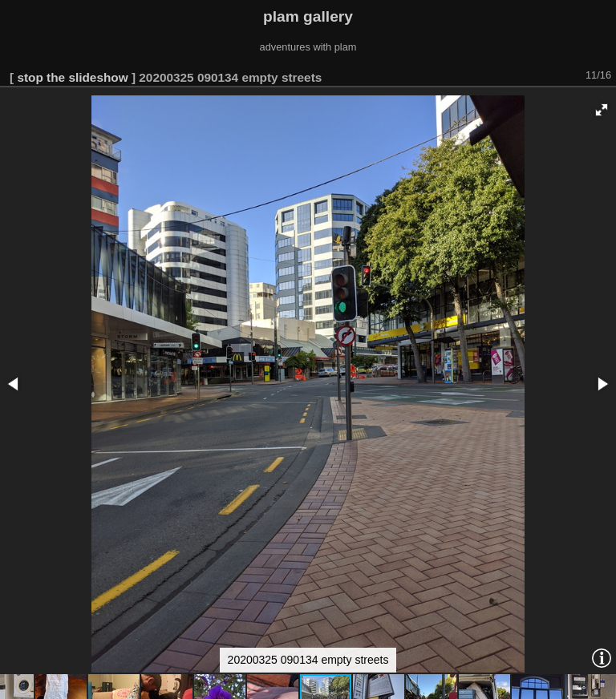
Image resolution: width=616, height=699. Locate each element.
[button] (602, 110)
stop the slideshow (72, 77)
